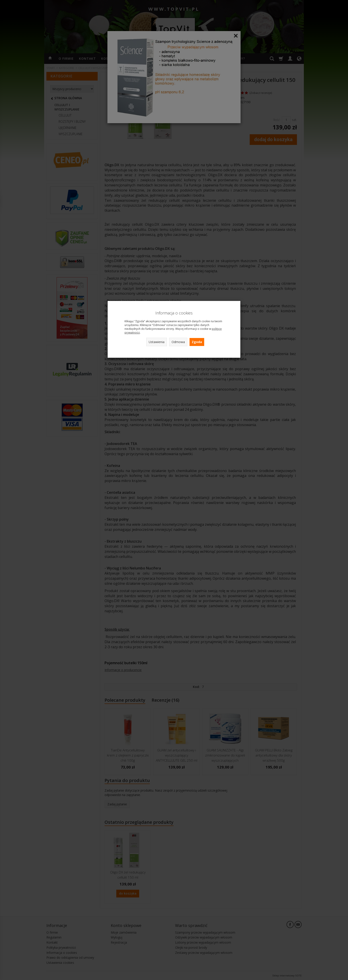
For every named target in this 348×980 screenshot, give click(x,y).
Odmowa (178, 342)
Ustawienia (157, 342)
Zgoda (197, 342)
